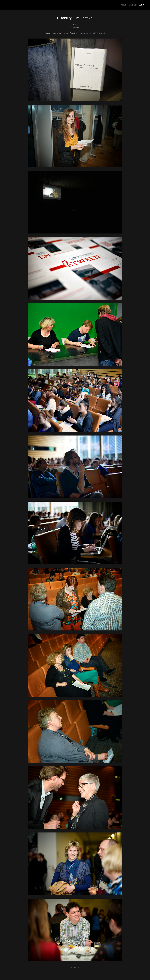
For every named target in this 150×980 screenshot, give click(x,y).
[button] (75, 70)
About (123, 5)
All (75, 968)
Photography (75, 27)
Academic (133, 5)
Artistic (142, 5)
